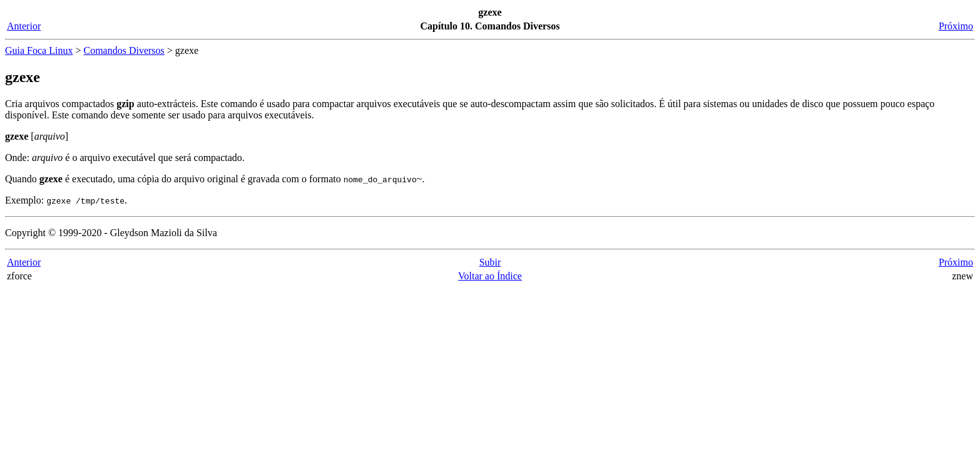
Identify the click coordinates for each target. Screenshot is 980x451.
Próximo (956, 26)
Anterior (24, 26)
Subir (490, 262)
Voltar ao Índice (490, 276)
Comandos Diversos (124, 50)
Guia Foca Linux (39, 50)
